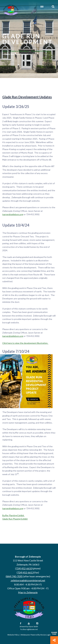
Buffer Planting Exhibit (13, 515)
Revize (43, 635)
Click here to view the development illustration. (25, 343)
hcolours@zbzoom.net (29, 629)
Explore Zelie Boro (20, 51)
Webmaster (26, 635)
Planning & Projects (41, 51)
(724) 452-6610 (24, 568)
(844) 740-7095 (14, 576)
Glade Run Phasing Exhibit (15, 519)
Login (48, 635)
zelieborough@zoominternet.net (28, 580)
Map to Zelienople (28, 592)
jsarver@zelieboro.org (13, 214)
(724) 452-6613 (25, 572)
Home (5, 51)
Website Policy (13, 635)
